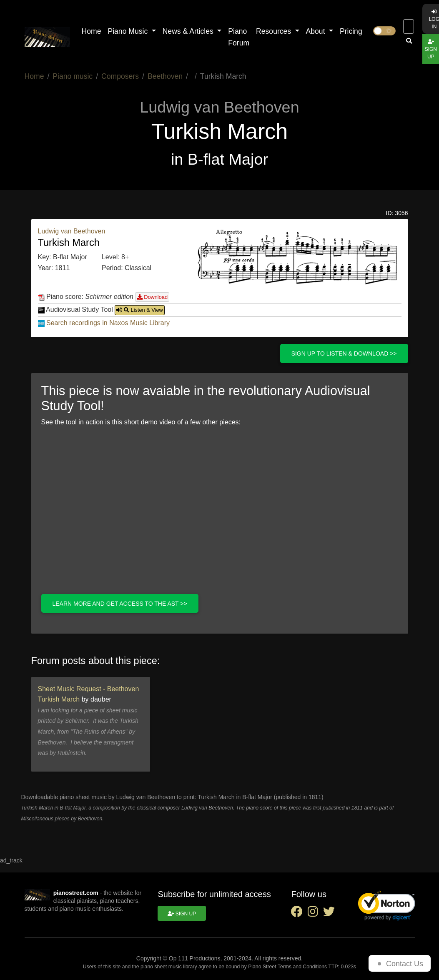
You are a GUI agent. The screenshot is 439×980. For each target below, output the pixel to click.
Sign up (182, 914)
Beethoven (165, 76)
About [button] (317, 31)
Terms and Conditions (302, 967)
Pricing (351, 31)
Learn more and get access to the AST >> (120, 604)
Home (92, 31)
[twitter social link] (331, 914)
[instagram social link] (315, 914)
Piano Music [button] (129, 31)
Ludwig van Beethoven (72, 231)
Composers (120, 76)
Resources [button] (275, 31)
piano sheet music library (169, 967)
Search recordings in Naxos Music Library (108, 323)
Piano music (73, 76)
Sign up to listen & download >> (344, 353)
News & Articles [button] (189, 31)
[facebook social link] (299, 914)
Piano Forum (239, 37)
